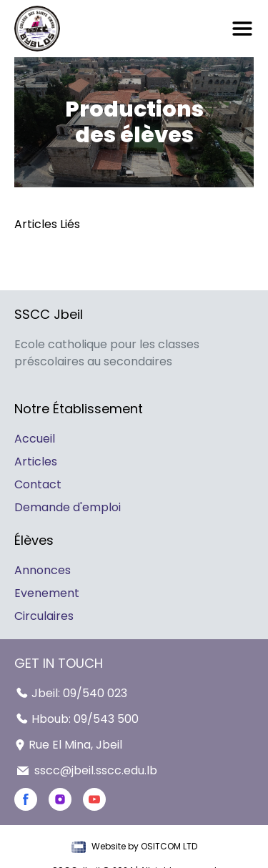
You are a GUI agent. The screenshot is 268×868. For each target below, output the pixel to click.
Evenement (47, 593)
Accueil (35, 439)
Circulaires (44, 616)
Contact (38, 484)
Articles (36, 462)
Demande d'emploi (68, 507)
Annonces (43, 570)
